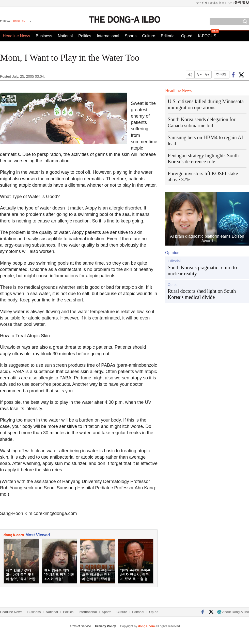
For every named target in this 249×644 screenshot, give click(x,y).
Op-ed (187, 36)
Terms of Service (80, 626)
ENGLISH (19, 21)
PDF (229, 3)
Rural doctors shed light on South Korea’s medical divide (202, 294)
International (108, 36)
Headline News (17, 36)
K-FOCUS (207, 36)
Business (44, 36)
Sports (131, 36)
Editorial (168, 36)
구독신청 (202, 3)
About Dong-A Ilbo (233, 612)
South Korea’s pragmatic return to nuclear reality (202, 270)
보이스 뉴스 (217, 3)
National (65, 36)
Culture (149, 36)
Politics (85, 36)
